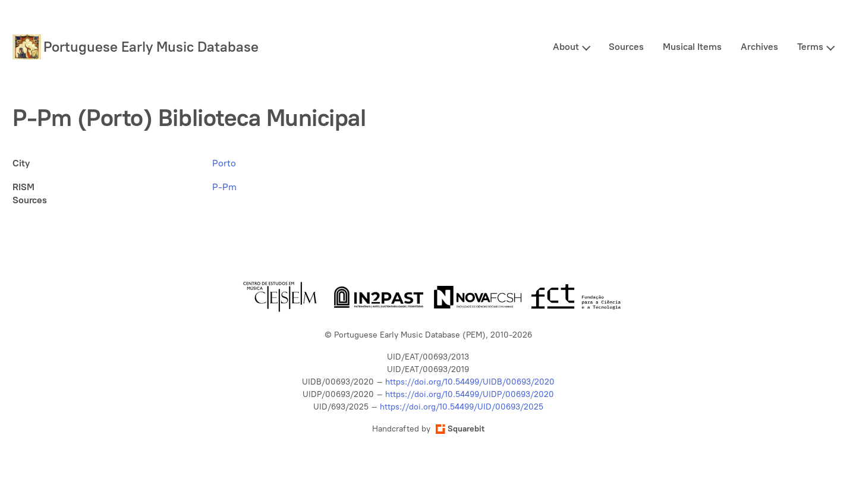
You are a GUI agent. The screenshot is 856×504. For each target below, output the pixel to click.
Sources (626, 47)
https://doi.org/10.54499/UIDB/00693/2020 (470, 382)
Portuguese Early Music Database (151, 47)
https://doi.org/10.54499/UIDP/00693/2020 (470, 394)
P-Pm (224, 187)
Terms (810, 47)
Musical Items (692, 47)
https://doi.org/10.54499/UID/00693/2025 (462, 407)
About (566, 47)
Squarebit (460, 429)
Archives (759, 47)
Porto (224, 163)
